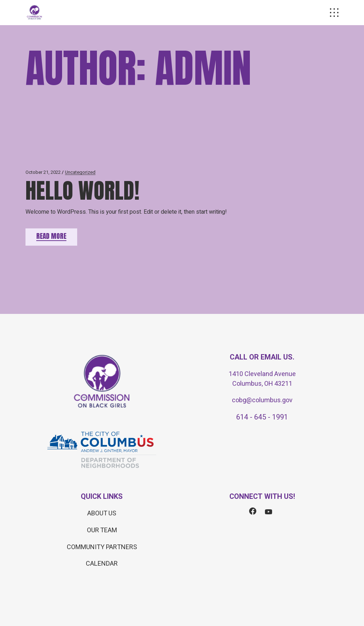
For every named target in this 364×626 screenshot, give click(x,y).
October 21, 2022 (43, 172)
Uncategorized (80, 172)
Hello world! (82, 191)
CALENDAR (102, 564)
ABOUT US (102, 513)
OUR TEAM (102, 530)
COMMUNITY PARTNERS (102, 547)
